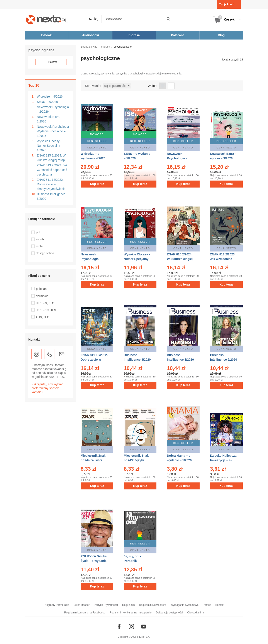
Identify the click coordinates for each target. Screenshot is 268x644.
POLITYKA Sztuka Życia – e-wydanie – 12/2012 (94, 561)
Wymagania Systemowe (184, 605)
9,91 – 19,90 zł (46, 310)
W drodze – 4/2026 (50, 96)
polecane (42, 289)
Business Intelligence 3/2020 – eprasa (137, 360)
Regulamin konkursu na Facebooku (85, 613)
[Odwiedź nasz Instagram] (131, 627)
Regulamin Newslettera (153, 605)
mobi (39, 246)
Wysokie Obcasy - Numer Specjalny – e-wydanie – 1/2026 (137, 259)
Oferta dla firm (195, 613)
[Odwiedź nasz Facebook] (119, 627)
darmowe (42, 296)
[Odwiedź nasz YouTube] (144, 627)
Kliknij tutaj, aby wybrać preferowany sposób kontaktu (47, 388)
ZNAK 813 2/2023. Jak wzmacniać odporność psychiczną (52, 170)
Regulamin (128, 605)
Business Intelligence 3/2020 (51, 196)
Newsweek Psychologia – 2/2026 (53, 109)
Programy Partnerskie (56, 605)
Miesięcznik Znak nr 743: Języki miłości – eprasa (136, 460)
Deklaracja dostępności (169, 613)
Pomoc (207, 605)
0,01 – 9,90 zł (45, 303)
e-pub (40, 239)
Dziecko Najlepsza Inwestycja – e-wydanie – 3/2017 (223, 460)
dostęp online (45, 253)
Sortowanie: (93, 86)
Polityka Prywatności (106, 605)
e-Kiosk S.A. (144, 637)
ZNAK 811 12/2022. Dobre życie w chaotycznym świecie (51, 184)
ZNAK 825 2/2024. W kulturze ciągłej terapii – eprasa (180, 259)
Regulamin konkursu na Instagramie (131, 613)
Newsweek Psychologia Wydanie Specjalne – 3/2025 (53, 131)
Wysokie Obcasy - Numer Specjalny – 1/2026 (50, 146)
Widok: (153, 86)
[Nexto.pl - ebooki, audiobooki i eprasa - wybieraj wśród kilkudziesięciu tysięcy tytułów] (47, 20)
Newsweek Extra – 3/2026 (49, 119)
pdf (38, 232)
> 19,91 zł (43, 317)
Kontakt (220, 605)
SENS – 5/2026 (47, 102)
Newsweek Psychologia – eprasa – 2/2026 (178, 158)
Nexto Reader (81, 605)
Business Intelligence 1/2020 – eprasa (180, 360)
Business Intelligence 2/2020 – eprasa (224, 360)
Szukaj (94, 19)
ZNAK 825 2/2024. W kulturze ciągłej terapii (52, 158)
